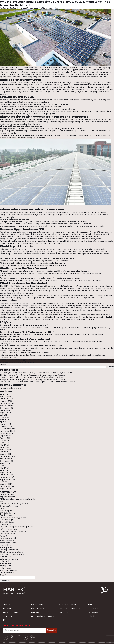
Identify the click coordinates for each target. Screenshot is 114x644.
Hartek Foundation (11, 612)
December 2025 (7, 403)
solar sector (15, 360)
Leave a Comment (26, 362)
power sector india (9, 538)
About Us (7, 604)
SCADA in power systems (12, 552)
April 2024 (5, 447)
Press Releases (93, 612)
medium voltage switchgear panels (16, 527)
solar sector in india (68, 360)
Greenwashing (7, 524)
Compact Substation (10, 506)
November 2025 (7, 406)
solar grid (4, 561)
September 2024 (8, 436)
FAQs (5, 620)
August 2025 (6, 413)
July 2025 (4, 415)
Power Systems (7, 540)
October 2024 (7, 433)
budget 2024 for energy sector (14, 504)
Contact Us (8, 616)
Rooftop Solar (6, 547)
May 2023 (4, 468)
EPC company (6, 511)
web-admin (54, 8)
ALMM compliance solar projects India (18, 499)
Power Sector (6, 536)
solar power (6, 566)
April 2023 (5, 470)
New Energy (64, 612)
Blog (2, 501)
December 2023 (7, 456)
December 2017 (7, 477)
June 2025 (5, 417)
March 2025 (5, 424)
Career (90, 604)
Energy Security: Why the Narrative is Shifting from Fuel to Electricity (32, 377)
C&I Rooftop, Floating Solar (70, 608)
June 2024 (5, 443)
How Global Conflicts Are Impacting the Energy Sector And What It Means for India (38, 382)
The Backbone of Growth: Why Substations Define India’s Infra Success (33, 375)
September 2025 (8, 410)
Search (3, 364)
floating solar (6, 515)
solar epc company (37, 360)
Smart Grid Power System (12, 554)
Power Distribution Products (13, 531)
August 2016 (5, 489)
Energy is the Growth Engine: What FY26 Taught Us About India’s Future (33, 380)
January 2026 (6, 401)
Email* (18, 576)
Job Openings (93, 608)
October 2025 (6, 408)
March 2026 (5, 396)
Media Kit (92, 616)
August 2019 (5, 473)
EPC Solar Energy (8, 513)
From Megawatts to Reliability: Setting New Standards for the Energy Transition (37, 373)
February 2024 (7, 452)
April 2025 (5, 422)
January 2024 (6, 454)
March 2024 (6, 450)
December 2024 (8, 429)
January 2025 (6, 427)
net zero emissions (9, 529)
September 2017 (8, 479)
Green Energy (6, 520)
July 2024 (4, 440)
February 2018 (6, 475)
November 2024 (7, 431)
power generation (8, 534)
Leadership (8, 608)
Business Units (37, 604)
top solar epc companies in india (93, 360)
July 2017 (4, 482)
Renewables (6, 545)
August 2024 (6, 438)
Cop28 (3, 508)
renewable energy (9, 543)
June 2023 (5, 466)
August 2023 (6, 463)
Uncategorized (7, 573)
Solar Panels (6, 564)
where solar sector (9, 362)
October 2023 (6, 461)
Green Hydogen (7, 522)
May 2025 (4, 420)
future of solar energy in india (14, 517)
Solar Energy (6, 557)
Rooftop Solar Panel (9, 550)
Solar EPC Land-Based (68, 604)
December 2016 (7, 486)
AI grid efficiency (8, 497)
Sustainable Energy (9, 571)
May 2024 (4, 445)
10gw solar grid (7, 494)
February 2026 (7, 399)
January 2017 (6, 484)
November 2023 (7, 459)
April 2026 (5, 394)
